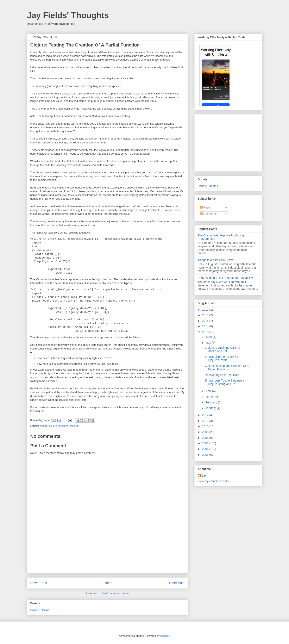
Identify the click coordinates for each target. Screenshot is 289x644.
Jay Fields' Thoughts (68, 15)
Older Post (177, 583)
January (211, 408)
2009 (206, 432)
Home (108, 583)
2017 (206, 310)
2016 (206, 315)
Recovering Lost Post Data (222, 375)
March (210, 397)
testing (74, 426)
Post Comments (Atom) (116, 593)
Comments (209, 214)
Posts (205, 208)
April (209, 391)
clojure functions (59, 426)
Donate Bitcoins (40, 610)
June (209, 337)
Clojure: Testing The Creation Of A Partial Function (227, 368)
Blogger (165, 636)
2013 (206, 332)
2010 (206, 426)
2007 (206, 443)
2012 (206, 415)
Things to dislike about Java (216, 260)
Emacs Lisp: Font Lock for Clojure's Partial (221, 358)
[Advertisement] (107, 561)
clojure (44, 426)
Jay (45, 420)
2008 (206, 438)
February (212, 402)
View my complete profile (214, 481)
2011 (206, 421)
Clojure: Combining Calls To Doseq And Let (222, 349)
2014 (206, 326)
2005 (206, 455)
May (209, 343)
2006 (206, 449)
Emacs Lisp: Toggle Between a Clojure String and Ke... (224, 382)
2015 (206, 321)
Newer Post (39, 583)
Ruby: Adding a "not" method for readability (225, 278)
